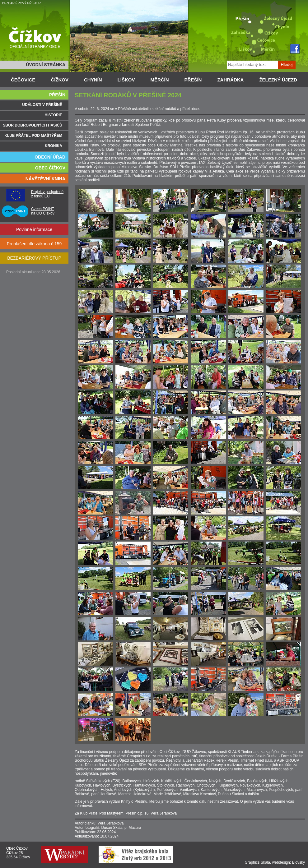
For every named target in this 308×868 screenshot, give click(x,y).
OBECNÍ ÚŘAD (50, 157)
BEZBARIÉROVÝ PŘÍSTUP (21, 3)
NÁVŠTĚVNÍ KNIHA (45, 179)
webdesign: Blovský (289, 862)
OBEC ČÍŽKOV (50, 168)
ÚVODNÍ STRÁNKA (46, 65)
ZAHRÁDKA (230, 80)
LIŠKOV (126, 80)
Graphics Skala (257, 862)
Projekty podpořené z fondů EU (47, 194)
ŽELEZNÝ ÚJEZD (278, 80)
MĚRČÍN (159, 80)
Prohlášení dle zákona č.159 (34, 244)
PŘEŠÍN (193, 80)
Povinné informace (34, 229)
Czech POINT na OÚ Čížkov (43, 211)
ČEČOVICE (23, 80)
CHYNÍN (93, 80)
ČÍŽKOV (60, 80)
